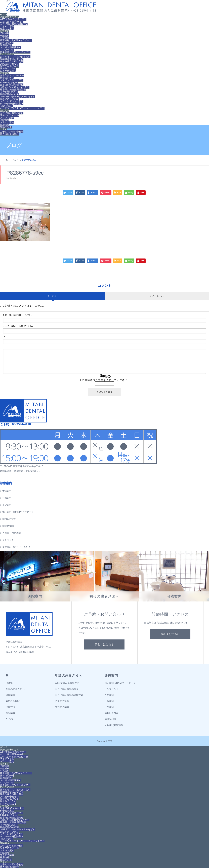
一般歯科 (5, 36)
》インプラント (8, 540)
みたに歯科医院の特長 (12, 22)
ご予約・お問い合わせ (12, 132)
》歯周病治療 (7, 526)
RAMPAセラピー (9, 82)
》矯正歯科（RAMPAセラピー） (17, 512)
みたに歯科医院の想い (12, 113)
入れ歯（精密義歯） (11, 47)
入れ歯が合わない (9, 64)
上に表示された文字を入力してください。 (105, 380)
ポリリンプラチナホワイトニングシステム (22, 108)
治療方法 (5, 73)
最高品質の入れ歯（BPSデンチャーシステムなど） (18, 95)
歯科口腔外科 (7, 43)
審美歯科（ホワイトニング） (15, 52)
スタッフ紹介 (7, 118)
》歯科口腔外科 (8, 519)
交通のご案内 (7, 29)
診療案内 (5, 31)
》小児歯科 (6, 505)
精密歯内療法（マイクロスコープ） (12, 79)
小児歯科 (5, 38)
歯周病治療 (6, 45)
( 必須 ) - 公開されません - (19, 326)
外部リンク (6, 127)
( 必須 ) (17, 315)
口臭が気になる (8, 71)
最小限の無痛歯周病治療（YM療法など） (13, 91)
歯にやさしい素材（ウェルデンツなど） (12, 100)
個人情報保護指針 (9, 134)
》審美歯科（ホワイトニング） (16, 547)
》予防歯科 (6, 491)
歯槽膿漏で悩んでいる (12, 59)
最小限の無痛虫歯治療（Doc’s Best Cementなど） (15, 86)
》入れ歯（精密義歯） (12, 533)
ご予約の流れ (7, 26)
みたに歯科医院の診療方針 (14, 24)
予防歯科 (5, 33)
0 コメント (52, 296)
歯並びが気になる (9, 66)
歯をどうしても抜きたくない (15, 57)
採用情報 (5, 125)
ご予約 (4, 129)
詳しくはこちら (104, 644)
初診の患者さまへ (9, 17)
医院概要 (5, 120)
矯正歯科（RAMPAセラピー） (16, 40)
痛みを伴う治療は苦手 (12, 61)
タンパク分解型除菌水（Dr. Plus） (12, 105)
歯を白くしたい (8, 68)
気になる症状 (7, 54)
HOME (4, 15)
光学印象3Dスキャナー (12, 75)
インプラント (7, 50)
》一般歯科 (6, 498)
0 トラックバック (157, 296)
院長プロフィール (9, 115)
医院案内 (5, 111)
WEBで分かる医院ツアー (13, 19)
